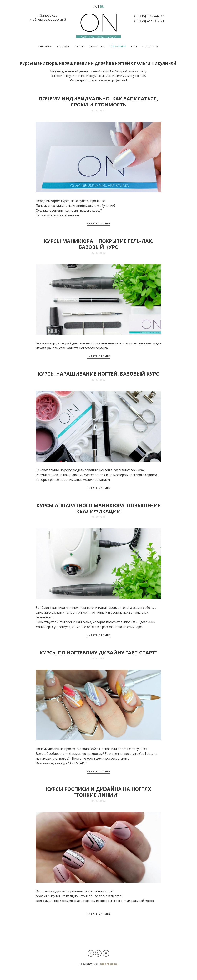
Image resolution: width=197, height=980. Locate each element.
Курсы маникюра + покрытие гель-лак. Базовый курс (98, 244)
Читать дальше (98, 223)
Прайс (80, 46)
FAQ (134, 46)
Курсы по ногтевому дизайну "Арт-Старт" (98, 653)
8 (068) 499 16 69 (149, 21)
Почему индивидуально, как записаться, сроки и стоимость (98, 102)
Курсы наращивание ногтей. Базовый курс (98, 374)
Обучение (118, 46)
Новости (97, 46)
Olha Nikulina (109, 964)
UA (95, 7)
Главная (45, 46)
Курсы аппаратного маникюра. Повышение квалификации (98, 508)
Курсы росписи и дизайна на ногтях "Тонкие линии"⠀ (98, 792)
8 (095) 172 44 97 (149, 16)
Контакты (150, 46)
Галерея (63, 46)
